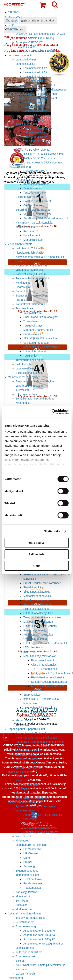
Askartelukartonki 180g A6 (39, 931)
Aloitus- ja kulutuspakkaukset (41, 338)
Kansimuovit (31, 231)
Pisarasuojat (23, 287)
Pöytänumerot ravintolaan (39, 635)
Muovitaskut (23, 896)
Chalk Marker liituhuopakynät (41, 317)
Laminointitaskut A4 (35, 77)
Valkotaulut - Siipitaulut (29, 270)
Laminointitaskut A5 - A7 (38, 81)
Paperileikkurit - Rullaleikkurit (33, 746)
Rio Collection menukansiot (48, 677)
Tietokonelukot (32, 888)
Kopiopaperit (23, 836)
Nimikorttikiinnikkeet (35, 111)
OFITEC (13, 29)
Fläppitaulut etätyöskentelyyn (41, 832)
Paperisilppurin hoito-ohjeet (32, 763)
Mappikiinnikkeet (33, 240)
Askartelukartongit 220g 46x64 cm (44, 944)
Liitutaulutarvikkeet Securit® (40, 626)
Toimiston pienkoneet (21, 772)
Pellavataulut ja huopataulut (32, 278)
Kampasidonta (24, 180)
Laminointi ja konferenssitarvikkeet (36, 98)
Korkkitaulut (23, 283)
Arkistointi (21, 905)
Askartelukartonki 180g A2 (39, 939)
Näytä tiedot (52, 531)
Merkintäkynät (24, 909)
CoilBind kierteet (33, 205)
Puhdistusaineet (33, 334)
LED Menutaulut (33, 647)
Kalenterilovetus (33, 145)
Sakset (20, 961)
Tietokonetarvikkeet (27, 875)
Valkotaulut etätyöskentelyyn (40, 828)
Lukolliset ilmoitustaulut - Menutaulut (45, 643)
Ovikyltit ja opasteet (35, 639)
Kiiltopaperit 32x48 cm (29, 952)
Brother (28, 862)
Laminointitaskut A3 (35, 72)
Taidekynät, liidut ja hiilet (30, 918)
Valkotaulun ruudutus (36, 343)
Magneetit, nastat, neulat (38, 330)
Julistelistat (22, 390)
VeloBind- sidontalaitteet (38, 214)
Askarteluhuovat (25, 956)
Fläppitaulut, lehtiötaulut (30, 253)
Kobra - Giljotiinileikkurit (30, 750)
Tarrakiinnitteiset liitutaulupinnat (42, 617)
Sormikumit (22, 901)
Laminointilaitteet (26, 59)
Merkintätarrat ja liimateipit (31, 845)
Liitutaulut (21, 300)
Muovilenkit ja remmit (36, 115)
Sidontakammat (33, 188)
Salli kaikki (36, 543)
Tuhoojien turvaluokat (28, 768)
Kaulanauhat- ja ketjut (36, 107)
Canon (27, 858)
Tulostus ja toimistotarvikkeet (25, 802)
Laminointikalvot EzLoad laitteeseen (45, 90)
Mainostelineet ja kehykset (24, 377)
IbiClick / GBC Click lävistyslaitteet (44, 154)
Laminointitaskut (25, 64)
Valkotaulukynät (33, 313)
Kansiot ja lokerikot (27, 892)
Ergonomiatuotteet (27, 871)
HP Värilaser (31, 853)
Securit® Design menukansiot (49, 682)
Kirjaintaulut (23, 403)
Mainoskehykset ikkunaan (39, 622)
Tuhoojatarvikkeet (26, 755)
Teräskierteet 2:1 (33, 141)
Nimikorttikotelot (33, 102)
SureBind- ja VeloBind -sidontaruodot (46, 218)
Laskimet (21, 776)
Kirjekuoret (22, 841)
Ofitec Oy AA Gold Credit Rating (35, 38)
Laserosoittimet (25, 368)
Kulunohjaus (31, 823)
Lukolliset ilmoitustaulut (29, 386)
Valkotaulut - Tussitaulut (30, 248)
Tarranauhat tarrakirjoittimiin (32, 798)
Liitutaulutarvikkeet (35, 351)
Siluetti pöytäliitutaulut (36, 592)
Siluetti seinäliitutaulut (36, 600)
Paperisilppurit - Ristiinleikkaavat (35, 733)
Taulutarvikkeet (25, 308)
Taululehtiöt (30, 356)
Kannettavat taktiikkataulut (31, 304)
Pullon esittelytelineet (36, 609)
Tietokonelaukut (33, 879)
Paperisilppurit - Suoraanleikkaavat (36, 738)
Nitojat (19, 780)
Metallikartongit (25, 948)
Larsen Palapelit (25, 974)
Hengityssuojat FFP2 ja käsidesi (43, 815)
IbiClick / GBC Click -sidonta (33, 150)
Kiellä (36, 566)
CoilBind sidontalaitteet (37, 201)
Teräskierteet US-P (35, 193)
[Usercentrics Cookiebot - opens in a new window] (52, 412)
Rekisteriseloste (25, 47)
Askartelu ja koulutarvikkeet (24, 913)
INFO (11, 25)
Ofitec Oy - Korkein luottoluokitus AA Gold (41, 34)
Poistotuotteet (16, 978)
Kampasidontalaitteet (36, 184)
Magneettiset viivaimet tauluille (42, 347)
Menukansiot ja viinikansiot (39, 656)
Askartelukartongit (26, 926)
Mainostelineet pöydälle (37, 596)
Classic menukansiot (44, 665)
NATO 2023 (15, 17)
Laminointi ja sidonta (20, 55)
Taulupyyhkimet (33, 326)
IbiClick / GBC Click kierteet (40, 158)
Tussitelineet (31, 321)
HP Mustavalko (32, 849)
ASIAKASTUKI (17, 21)
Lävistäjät (21, 789)
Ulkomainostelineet (27, 394)
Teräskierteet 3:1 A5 (35, 137)
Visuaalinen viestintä (20, 244)
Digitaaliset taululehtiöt (29, 373)
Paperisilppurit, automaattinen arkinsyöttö (40, 742)
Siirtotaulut (22, 261)
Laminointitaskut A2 (35, 68)
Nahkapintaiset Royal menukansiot (52, 673)
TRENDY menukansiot (45, 669)
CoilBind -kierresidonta (29, 197)
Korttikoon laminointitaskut (39, 85)
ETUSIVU (14, 12)
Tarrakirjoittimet (25, 793)
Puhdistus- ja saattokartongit (40, 94)
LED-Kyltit (29, 652)
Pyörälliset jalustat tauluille (31, 265)
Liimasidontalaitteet (35, 171)
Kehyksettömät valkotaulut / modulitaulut (40, 257)
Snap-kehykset (32, 695)
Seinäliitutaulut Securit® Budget (35, 399)
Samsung (29, 866)
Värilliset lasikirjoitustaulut (31, 274)
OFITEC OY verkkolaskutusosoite (36, 51)
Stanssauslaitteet (34, 120)
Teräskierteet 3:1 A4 (35, 132)
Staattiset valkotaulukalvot (31, 296)
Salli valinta (36, 554)
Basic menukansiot (43, 660)
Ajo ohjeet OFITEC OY (29, 42)
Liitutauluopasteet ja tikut (38, 613)
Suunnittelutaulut (26, 291)
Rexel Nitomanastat (27, 785)
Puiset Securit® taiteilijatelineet (42, 583)
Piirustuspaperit (25, 922)
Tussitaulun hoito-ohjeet (30, 360)
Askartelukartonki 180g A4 (39, 935)
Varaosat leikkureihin (28, 759)
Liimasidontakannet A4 (37, 175)
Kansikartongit (32, 235)
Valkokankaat (24, 364)
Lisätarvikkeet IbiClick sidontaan (43, 162)
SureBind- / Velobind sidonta (33, 210)
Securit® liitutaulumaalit (38, 605)
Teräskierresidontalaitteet (38, 128)
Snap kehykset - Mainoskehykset (35, 381)
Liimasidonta (23, 167)
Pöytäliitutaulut (32, 587)
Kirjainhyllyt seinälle (35, 630)
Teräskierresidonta (27, 124)
